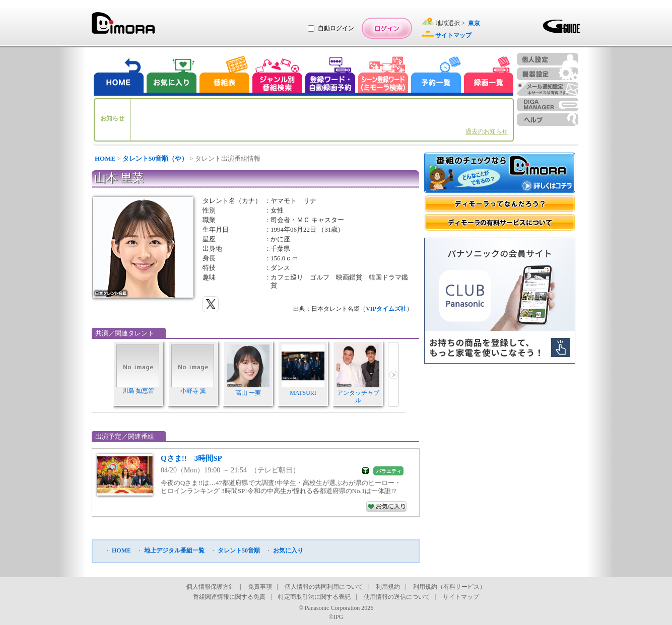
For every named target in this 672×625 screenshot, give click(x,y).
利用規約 (388, 587)
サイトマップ (461, 597)
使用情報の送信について (397, 597)
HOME (105, 158)
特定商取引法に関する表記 (314, 597)
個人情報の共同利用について (324, 587)
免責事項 (260, 587)
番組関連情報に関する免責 (229, 597)
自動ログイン (336, 28)
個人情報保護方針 (211, 587)
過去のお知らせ (487, 131)
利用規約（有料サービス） (449, 587)
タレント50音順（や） (155, 158)
